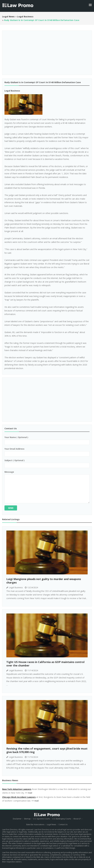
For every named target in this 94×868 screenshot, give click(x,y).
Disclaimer (17, 819)
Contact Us (63, 824)
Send (11, 508)
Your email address (14, 449)
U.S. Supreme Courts (41, 819)
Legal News (51, 824)
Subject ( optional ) (15, 460)
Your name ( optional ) (16, 437)
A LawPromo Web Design (65, 848)
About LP (77, 819)
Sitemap (27, 819)
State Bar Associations (35, 824)
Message (9, 472)
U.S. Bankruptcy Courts (62, 819)
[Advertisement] (47, 52)
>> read (29, 793)
